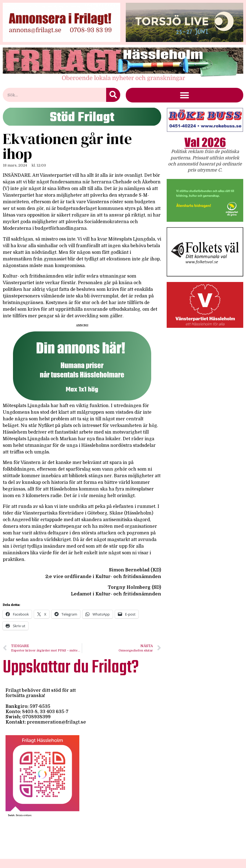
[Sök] (113, 95)
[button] (184, 95)
